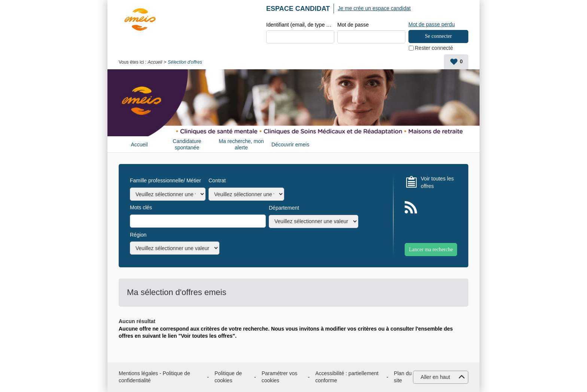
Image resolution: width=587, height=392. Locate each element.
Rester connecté (434, 48)
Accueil (155, 62)
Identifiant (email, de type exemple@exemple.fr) (300, 25)
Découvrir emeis (290, 145)
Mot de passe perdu (432, 24)
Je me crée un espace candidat (374, 8)
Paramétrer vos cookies (280, 377)
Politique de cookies (228, 377)
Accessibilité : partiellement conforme (347, 377)
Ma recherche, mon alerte (241, 144)
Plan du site (403, 377)
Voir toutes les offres (437, 182)
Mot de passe (353, 25)
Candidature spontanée (187, 144)
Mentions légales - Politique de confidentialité (154, 377)
